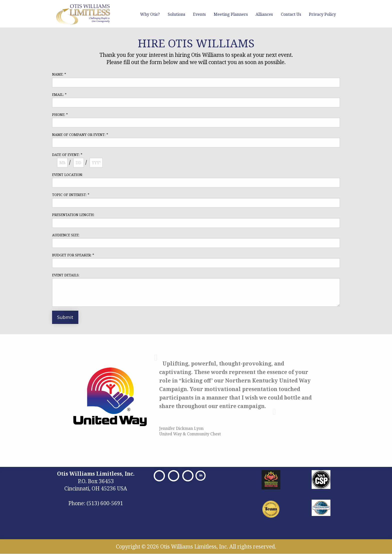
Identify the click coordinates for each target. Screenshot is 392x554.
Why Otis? (150, 14)
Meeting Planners (231, 14)
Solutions (176, 14)
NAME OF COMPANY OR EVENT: (80, 135)
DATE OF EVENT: (67, 155)
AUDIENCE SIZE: (66, 235)
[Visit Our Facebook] (159, 476)
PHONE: (60, 115)
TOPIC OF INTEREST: (71, 195)
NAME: (59, 74)
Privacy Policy (322, 14)
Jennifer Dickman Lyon (181, 428)
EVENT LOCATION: (67, 175)
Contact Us (291, 14)
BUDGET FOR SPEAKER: (73, 255)
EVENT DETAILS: (66, 275)
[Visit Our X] (174, 476)
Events (199, 14)
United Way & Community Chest (190, 434)
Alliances (264, 14)
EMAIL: (59, 95)
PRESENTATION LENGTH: (73, 215)
